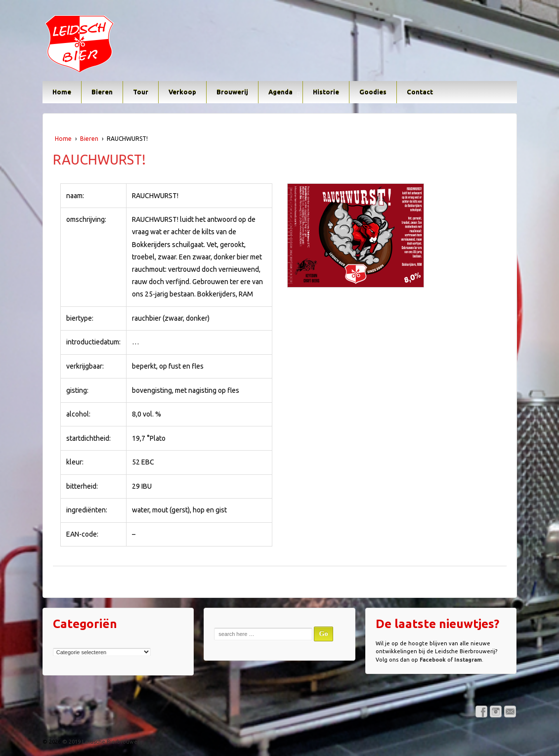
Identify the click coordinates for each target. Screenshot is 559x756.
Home (62, 92)
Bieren (102, 92)
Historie (326, 92)
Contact (420, 92)
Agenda (280, 92)
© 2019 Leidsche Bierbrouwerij (102, 742)
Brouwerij (232, 92)
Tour (141, 92)
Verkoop (182, 92)
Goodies (373, 92)
